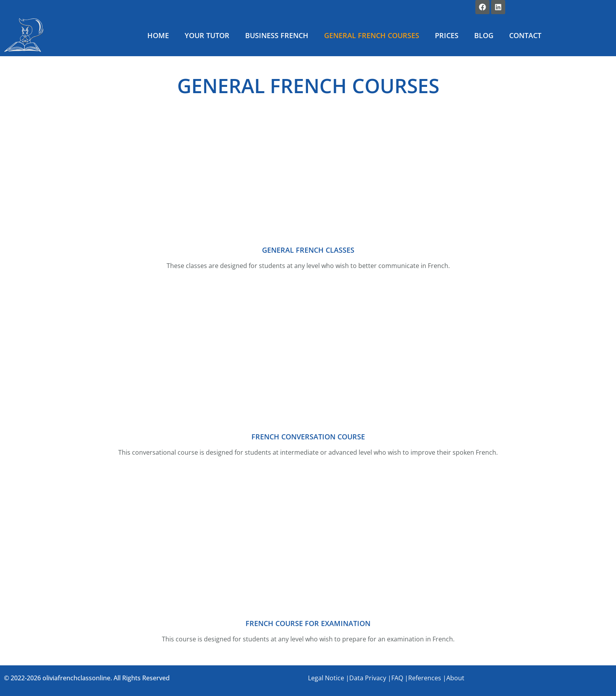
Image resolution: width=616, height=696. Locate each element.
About (455, 678)
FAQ (397, 678)
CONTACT (525, 35)
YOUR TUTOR (207, 35)
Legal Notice (326, 678)
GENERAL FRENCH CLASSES (308, 250)
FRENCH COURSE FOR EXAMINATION (308, 623)
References (425, 678)
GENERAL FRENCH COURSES (372, 35)
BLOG (484, 35)
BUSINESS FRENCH (277, 35)
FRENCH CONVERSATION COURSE (308, 437)
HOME (158, 35)
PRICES (447, 35)
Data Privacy (368, 678)
